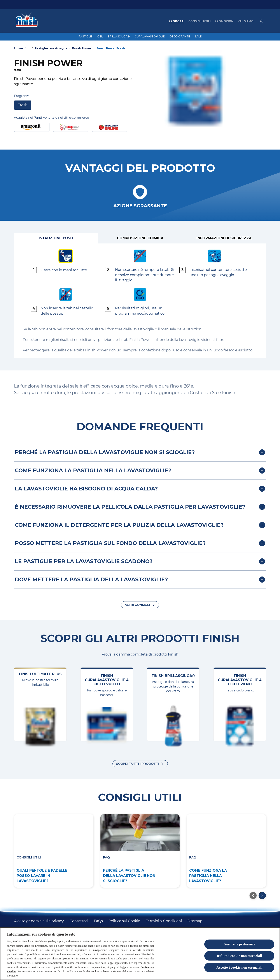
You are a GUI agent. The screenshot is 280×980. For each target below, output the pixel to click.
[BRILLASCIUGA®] (119, 37)
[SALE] (198, 37)
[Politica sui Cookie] (124, 921)
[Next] (262, 895)
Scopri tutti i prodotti (137, 764)
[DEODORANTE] (180, 37)
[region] (140, 954)
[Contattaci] (79, 921)
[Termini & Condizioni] (164, 921)
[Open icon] (262, 21)
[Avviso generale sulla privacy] (39, 921)
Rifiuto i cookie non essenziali (239, 956)
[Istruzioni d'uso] (56, 238)
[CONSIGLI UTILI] (199, 21)
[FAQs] (98, 921)
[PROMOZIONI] (224, 21)
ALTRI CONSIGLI (137, 605)
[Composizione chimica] (140, 238)
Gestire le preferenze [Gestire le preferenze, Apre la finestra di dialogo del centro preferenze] (239, 944)
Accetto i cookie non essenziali (239, 967)
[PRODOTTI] (177, 21)
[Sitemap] (195, 921)
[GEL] (100, 37)
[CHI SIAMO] (246, 21)
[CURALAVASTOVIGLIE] (150, 37)
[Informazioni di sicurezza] (224, 238)
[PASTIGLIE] (86, 37)
